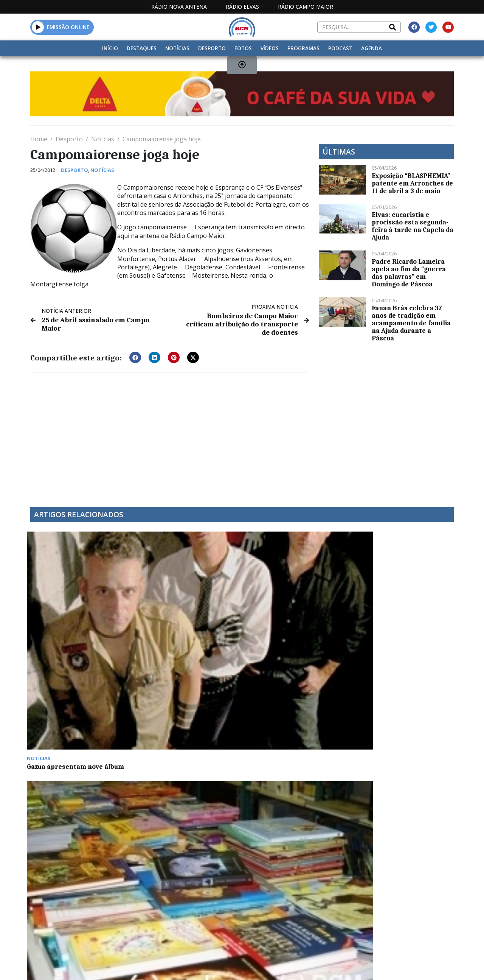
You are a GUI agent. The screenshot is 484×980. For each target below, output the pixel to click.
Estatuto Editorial (200, 900)
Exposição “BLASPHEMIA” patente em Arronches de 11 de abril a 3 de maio (412, 183)
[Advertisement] (170, 426)
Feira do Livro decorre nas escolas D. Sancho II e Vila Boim (188, 605)
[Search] (392, 27)
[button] (135, 348)
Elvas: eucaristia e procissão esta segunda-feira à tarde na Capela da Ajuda (413, 226)
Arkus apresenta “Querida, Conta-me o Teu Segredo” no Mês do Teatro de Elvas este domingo (399, 613)
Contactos (323, 900)
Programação (274, 900)
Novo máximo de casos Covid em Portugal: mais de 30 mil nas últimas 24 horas (291, 609)
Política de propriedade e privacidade (389, 900)
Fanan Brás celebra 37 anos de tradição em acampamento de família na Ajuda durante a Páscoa (411, 323)
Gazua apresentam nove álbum (79, 601)
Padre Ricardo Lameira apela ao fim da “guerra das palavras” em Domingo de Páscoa (409, 273)
